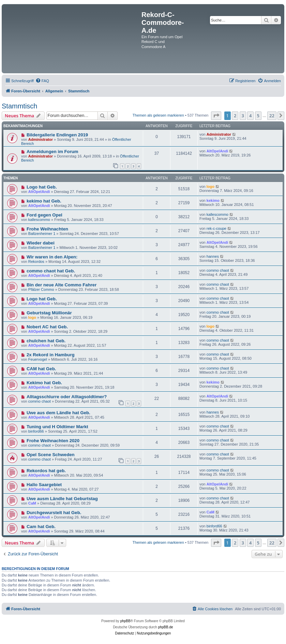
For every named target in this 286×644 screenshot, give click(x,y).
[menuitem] (42, 81)
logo (210, 186)
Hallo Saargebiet (44, 485)
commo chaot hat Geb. (51, 271)
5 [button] (258, 116)
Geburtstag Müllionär (49, 313)
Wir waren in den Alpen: (52, 257)
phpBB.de (166, 627)
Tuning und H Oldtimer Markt (57, 427)
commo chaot (218, 270)
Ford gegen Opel (44, 215)
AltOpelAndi (217, 151)
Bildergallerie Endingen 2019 (57, 135)
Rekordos (36, 261)
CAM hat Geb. (41, 369)
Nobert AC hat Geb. (47, 327)
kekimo (213, 200)
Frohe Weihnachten (47, 229)
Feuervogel (38, 359)
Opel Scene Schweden (51, 455)
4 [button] (250, 116)
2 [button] (235, 116)
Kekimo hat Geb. (44, 383)
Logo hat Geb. (42, 187)
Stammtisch (19, 106)
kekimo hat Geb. (44, 201)
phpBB (125, 621)
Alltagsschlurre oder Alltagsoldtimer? (67, 397)
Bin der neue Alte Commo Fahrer (62, 285)
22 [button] (272, 116)
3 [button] (243, 116)
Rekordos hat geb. (46, 471)
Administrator (41, 139)
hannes (213, 256)
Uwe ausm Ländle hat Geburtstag (62, 499)
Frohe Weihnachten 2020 (53, 441)
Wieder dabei (41, 243)
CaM (32, 503)
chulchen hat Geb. (46, 341)
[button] (216, 116)
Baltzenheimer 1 (42, 234)
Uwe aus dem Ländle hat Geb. (58, 413)
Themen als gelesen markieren (158, 115)
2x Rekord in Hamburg (51, 355)
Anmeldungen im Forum (52, 152)
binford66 (36, 431)
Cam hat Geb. (41, 527)
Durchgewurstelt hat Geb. (54, 513)
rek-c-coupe (216, 228)
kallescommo (39, 220)
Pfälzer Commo (41, 289)
